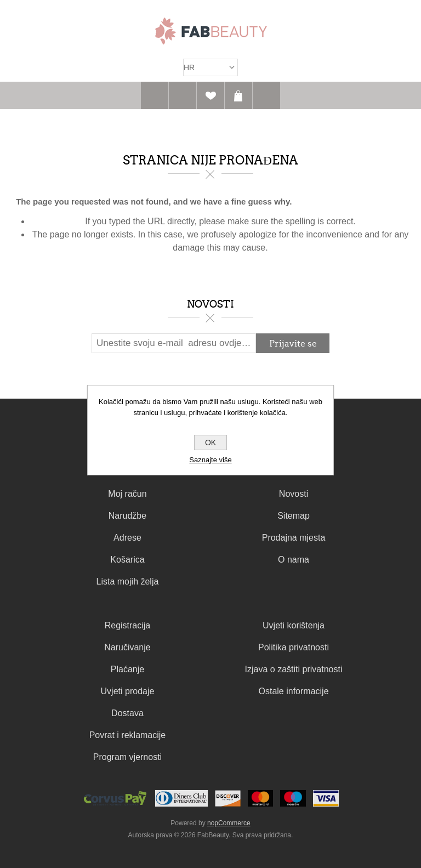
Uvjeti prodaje (128, 691)
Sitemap (294, 516)
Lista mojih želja (128, 581)
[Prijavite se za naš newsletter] (174, 343)
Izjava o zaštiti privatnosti (294, 669)
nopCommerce (229, 823)
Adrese (127, 538)
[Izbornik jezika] (210, 67)
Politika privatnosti (294, 647)
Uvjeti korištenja (294, 625)
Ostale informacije (294, 691)
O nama (294, 560)
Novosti (294, 494)
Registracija (128, 625)
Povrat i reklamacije (128, 735)
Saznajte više (210, 460)
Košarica (238, 95)
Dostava (127, 713)
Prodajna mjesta (294, 538)
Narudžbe (127, 516)
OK (210, 442)
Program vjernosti (127, 757)
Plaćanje (127, 669)
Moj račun (127, 494)
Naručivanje (127, 647)
